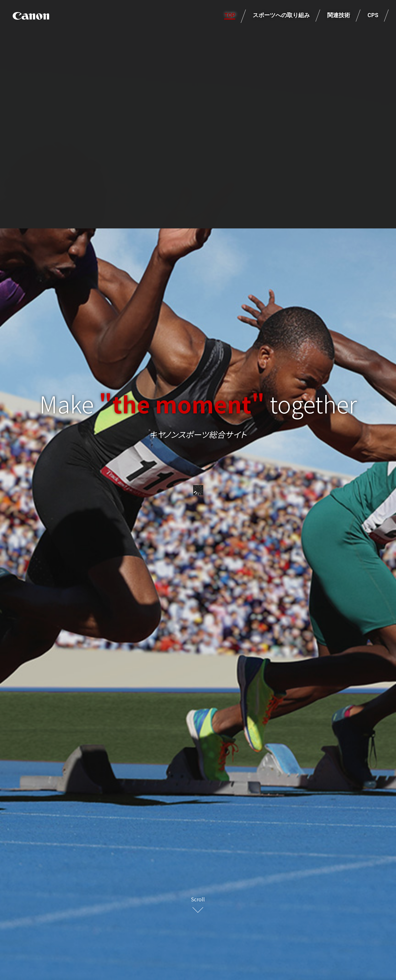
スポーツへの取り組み (281, 16)
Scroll (198, 899)
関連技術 (339, 16)
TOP (230, 16)
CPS (373, 16)
